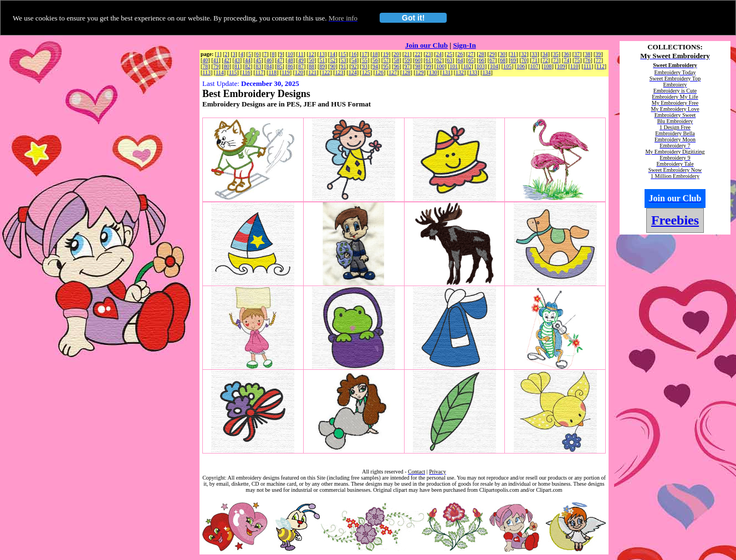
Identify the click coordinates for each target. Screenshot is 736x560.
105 (507, 66)
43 (237, 60)
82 (248, 66)
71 (535, 60)
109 (561, 66)
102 (467, 66)
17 (365, 54)
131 (446, 72)
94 (375, 66)
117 (260, 72)
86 (290, 66)
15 (343, 54)
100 (440, 66)
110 (574, 66)
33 (534, 54)
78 (205, 66)
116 (246, 72)
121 (312, 72)
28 (481, 54)
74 (566, 60)
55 (365, 60)
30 (503, 54)
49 (301, 60)
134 (486, 72)
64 (460, 60)
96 (396, 66)
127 (393, 72)
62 (439, 60)
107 (534, 66)
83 (258, 66)
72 (545, 60)
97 (407, 66)
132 (460, 72)
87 (301, 66)
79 (216, 66)
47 (280, 60)
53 (344, 60)
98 (418, 66)
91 (344, 66)
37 (577, 54)
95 (386, 66)
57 (386, 60)
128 (406, 72)
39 (598, 54)
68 (503, 60)
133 (473, 72)
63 (449, 60)
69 (513, 60)
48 (290, 60)
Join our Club (426, 45)
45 (258, 60)
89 (322, 66)
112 (600, 66)
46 (269, 60)
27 (471, 54)
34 (545, 54)
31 (513, 54)
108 (548, 66)
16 (354, 54)
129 (420, 72)
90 (333, 66)
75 (577, 60)
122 (326, 72)
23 (428, 54)
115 (233, 72)
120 (299, 72)
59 (407, 60)
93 (365, 66)
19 (386, 54)
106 (521, 66)
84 (269, 66)
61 (428, 60)
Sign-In (464, 45)
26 (460, 54)
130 (433, 72)
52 (333, 60)
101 (454, 66)
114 (220, 72)
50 (311, 60)
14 (333, 54)
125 (366, 72)
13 (322, 54)
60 (418, 60)
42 (227, 60)
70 (524, 60)
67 (492, 60)
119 (286, 72)
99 (428, 66)
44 (248, 60)
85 (280, 66)
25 (449, 54)
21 (407, 54)
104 (494, 66)
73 (556, 60)
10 (290, 54)
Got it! (413, 18)
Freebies (675, 220)
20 (396, 54)
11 (301, 54)
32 (524, 54)
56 (375, 60)
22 (417, 54)
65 (471, 60)
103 (481, 66)
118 (272, 72)
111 (587, 66)
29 (492, 54)
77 (599, 60)
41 (216, 60)
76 (588, 60)
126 (379, 72)
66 (482, 60)
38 (587, 54)
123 (339, 72)
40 (205, 60)
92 (354, 66)
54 (354, 60)
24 (439, 54)
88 (311, 66)
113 (206, 72)
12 (311, 54)
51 (322, 60)
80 (227, 66)
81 (237, 66)
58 (396, 60)
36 (566, 54)
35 (556, 54)
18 (375, 54)
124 (353, 72)
